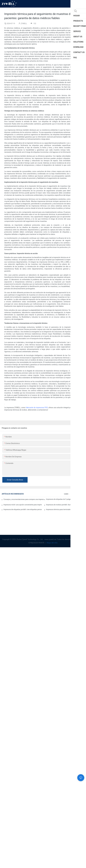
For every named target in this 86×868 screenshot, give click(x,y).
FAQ (82, 494)
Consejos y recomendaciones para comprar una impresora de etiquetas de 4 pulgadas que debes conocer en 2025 (24, 499)
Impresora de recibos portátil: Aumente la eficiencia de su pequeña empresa (65, 505)
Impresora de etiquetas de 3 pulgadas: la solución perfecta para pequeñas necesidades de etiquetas (65, 499)
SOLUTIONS (74, 494)
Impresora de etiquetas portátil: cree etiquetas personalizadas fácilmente (23, 509)
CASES (66, 494)
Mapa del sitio (52, 543)
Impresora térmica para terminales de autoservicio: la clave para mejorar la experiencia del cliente (65, 509)
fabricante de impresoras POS (37, 408)
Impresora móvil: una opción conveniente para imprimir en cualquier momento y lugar (23, 505)
